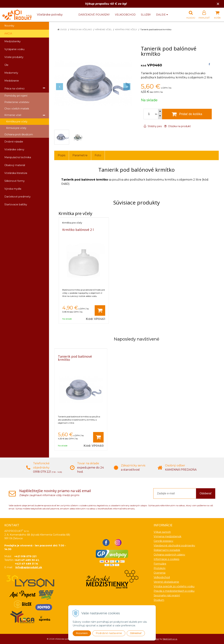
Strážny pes (153, 126)
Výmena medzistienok (167, 536)
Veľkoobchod (125, 15)
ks (156, 114)
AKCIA (8, 34)
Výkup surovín (162, 532)
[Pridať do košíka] (100, 310)
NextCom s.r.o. (170, 639)
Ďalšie (162, 15)
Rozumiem (82, 633)
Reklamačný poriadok (167, 550)
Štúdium (159, 600)
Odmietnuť (136, 633)
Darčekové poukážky (94, 15)
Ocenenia (160, 573)
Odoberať (206, 493)
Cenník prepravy (163, 541)
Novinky (9, 26)
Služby (146, 15)
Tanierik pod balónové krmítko (75, 358)
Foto (98, 155)
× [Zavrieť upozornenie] (218, 4)
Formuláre (160, 564)
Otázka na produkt (177, 126)
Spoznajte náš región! (167, 595)
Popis (62, 155)
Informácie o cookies (166, 559)
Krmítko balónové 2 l (78, 230)
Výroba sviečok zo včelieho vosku (174, 586)
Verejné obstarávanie (166, 582)
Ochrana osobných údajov (169, 555)
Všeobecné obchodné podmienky (174, 546)
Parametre (80, 155)
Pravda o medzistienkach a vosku (174, 591)
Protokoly (160, 568)
